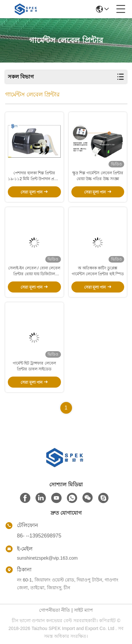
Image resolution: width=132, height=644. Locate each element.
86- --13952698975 (39, 536)
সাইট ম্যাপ (83, 610)
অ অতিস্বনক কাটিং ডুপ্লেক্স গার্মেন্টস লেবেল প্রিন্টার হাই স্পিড (98, 271)
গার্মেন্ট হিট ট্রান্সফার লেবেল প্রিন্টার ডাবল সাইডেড (34, 366)
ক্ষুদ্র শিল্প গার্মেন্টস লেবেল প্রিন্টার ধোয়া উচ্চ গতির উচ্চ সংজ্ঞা (98, 176)
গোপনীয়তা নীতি (55, 610)
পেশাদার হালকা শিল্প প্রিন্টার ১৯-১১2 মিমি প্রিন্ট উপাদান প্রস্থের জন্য (34, 176)
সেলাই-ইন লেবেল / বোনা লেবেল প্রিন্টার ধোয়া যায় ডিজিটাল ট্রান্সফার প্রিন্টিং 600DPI (34, 271)
